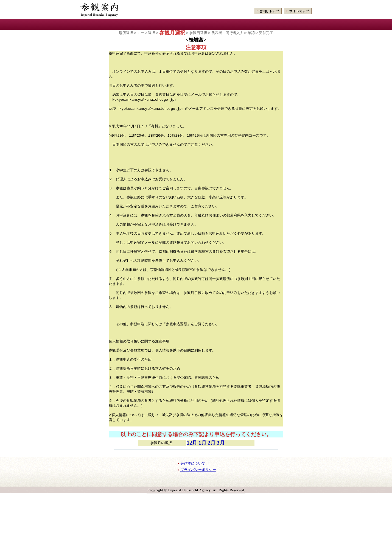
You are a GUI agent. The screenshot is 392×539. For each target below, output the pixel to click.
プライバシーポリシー (198, 515)
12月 (192, 488)
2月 (212, 488)
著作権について (193, 509)
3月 (221, 488)
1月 (202, 488)
